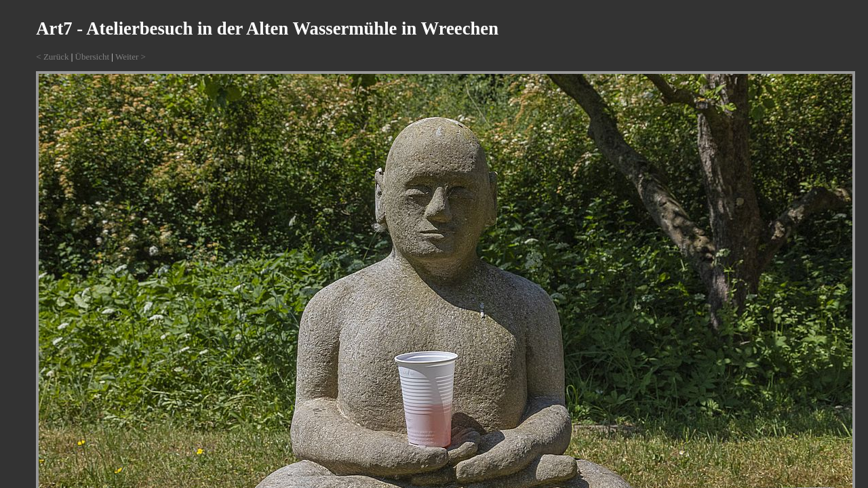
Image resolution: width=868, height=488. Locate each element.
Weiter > (131, 57)
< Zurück (52, 57)
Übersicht (93, 57)
